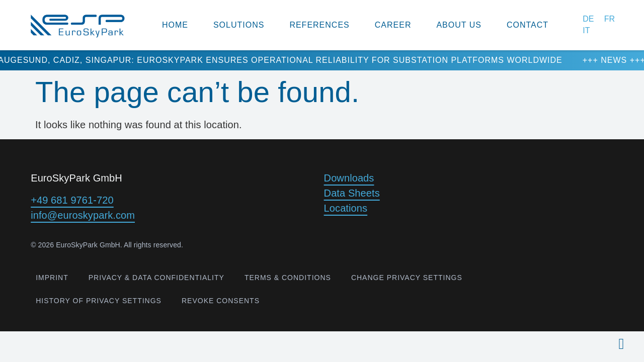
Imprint (52, 278)
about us (459, 25)
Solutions (239, 25)
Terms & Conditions (288, 278)
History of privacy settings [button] (99, 301)
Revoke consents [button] (221, 301)
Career (393, 25)
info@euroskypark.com (83, 215)
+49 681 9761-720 (72, 200)
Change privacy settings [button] (407, 278)
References (319, 25)
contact (528, 25)
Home (175, 25)
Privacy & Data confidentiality (156, 278)
